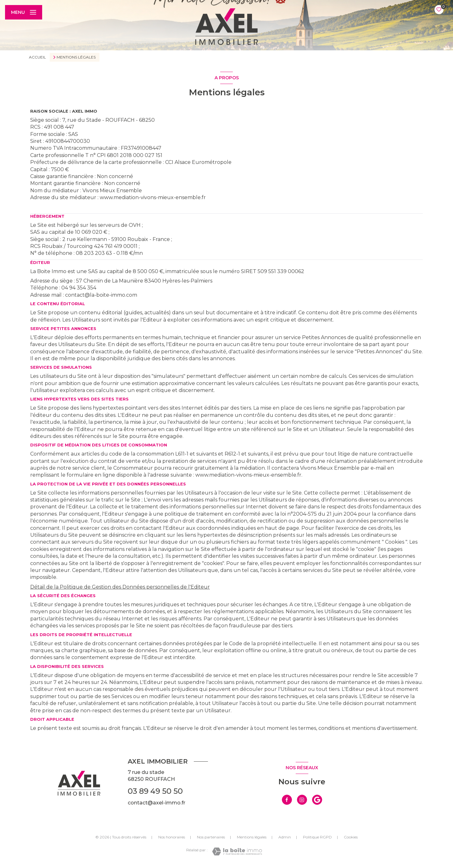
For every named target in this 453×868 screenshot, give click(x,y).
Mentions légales (252, 837)
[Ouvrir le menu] (24, 12)
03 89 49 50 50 (155, 791)
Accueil (37, 57)
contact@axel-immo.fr (157, 803)
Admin (285, 837)
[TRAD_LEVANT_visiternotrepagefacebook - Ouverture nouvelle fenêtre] (287, 800)
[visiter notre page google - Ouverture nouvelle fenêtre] (317, 800)
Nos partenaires (211, 837)
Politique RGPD (317, 837)
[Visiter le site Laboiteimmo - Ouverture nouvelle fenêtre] (237, 851)
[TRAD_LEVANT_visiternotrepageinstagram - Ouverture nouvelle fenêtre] (302, 800)
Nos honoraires (172, 837)
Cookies (351, 837)
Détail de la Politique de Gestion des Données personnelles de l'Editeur (120, 587)
